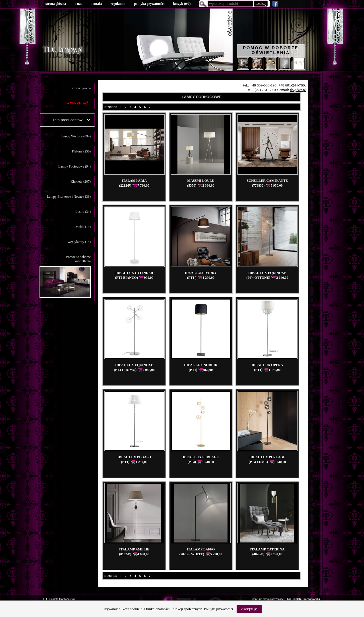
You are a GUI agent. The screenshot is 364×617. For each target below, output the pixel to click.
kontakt (96, 4)
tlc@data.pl (298, 90)
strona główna (56, 4)
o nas (78, 4)
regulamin (118, 4)
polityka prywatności (149, 4)
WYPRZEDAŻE (78, 103)
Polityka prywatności (219, 609)
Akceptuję (249, 609)
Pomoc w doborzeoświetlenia (65, 276)
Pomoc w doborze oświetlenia (271, 50)
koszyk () (182, 4)
